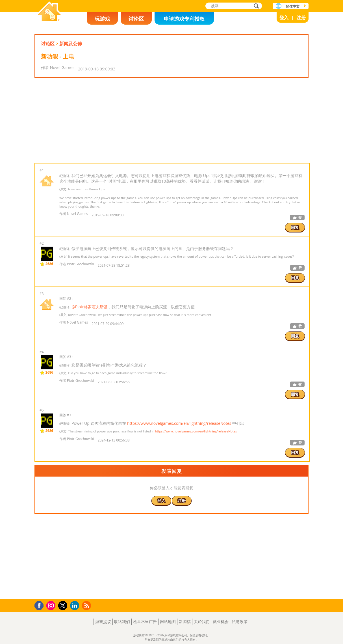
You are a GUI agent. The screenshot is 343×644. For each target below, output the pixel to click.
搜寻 (255, 6)
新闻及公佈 (71, 44)
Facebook (41, 605)
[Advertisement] (171, 120)
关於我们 (202, 622)
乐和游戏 (49, 12)
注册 (301, 18)
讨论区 (136, 19)
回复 (295, 227)
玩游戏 (102, 19)
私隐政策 (240, 622)
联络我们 (122, 622)
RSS (87, 605)
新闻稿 (185, 622)
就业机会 (221, 622)
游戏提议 (103, 622)
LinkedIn (76, 606)
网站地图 (168, 622)
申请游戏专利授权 (184, 19)
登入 (284, 18)
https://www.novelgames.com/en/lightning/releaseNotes (179, 423)
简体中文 (293, 6)
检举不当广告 (145, 622)
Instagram (52, 605)
